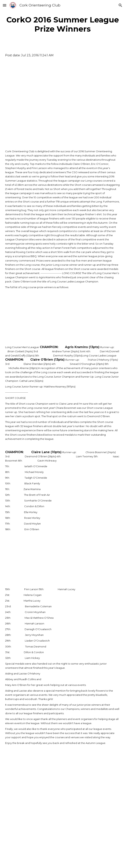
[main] (62, 24)
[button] (5, 5)
